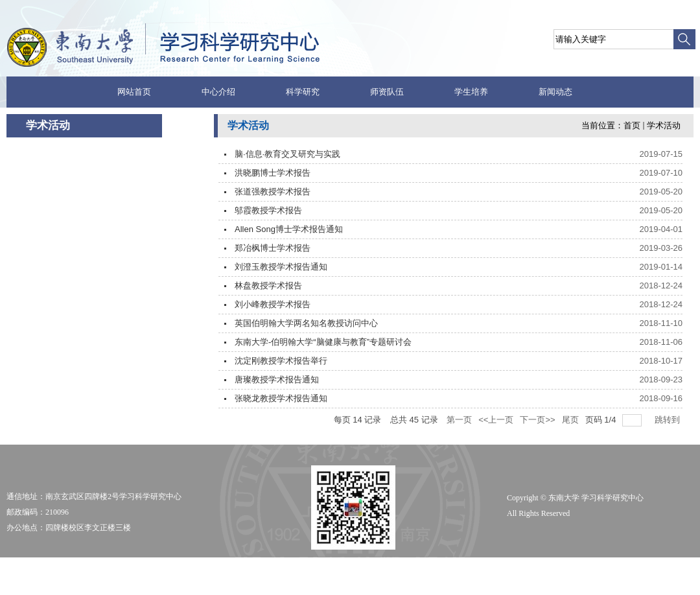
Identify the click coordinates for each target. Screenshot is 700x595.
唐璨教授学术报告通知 (277, 379)
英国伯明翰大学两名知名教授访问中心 (306, 323)
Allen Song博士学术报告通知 (289, 229)
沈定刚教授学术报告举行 (281, 361)
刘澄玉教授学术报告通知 (281, 267)
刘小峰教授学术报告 (273, 304)
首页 (632, 125)
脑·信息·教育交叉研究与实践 (287, 154)
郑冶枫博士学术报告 (273, 248)
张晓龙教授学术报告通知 (281, 398)
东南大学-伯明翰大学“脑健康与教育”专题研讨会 (323, 342)
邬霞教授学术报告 (268, 210)
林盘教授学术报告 (268, 286)
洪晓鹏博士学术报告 (273, 173)
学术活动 (664, 125)
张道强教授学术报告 (273, 192)
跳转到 (669, 420)
